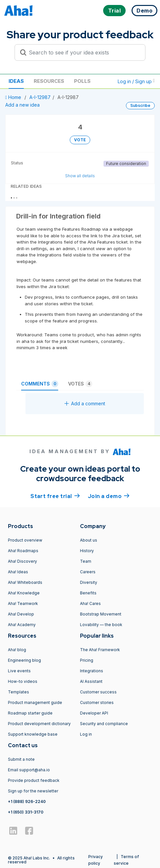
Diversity (89, 582)
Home (14, 97)
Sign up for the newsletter (33, 791)
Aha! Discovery (22, 561)
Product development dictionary (39, 724)
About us (89, 540)
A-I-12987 (40, 97)
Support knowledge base (33, 734)
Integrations (92, 671)
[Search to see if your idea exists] (83, 52)
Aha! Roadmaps (23, 551)
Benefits (88, 593)
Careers (88, 572)
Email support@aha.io (29, 770)
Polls (82, 81)
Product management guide (35, 702)
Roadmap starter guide (30, 713)
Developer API (94, 713)
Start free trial (55, 496)
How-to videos (23, 681)
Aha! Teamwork (23, 603)
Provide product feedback (34, 780)
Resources (49, 81)
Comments (40, 384)
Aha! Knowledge (24, 593)
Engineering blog (24, 660)
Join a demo (109, 496)
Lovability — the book (101, 625)
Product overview (25, 540)
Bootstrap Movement (101, 614)
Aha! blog (17, 650)
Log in (86, 734)
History (87, 551)
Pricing (87, 660)
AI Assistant (91, 681)
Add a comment (85, 403)
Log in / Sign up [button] (136, 81)
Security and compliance (104, 724)
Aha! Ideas (18, 572)
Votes (80, 384)
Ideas (16, 81)
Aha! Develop (21, 614)
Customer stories (97, 702)
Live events (19, 671)
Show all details (80, 176)
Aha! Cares (90, 603)
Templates (19, 692)
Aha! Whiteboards (25, 582)
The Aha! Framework (100, 650)
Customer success (98, 692)
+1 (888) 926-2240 (27, 801)
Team (86, 561)
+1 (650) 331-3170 (26, 812)
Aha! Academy (22, 625)
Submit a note (21, 759)
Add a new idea (22, 105)
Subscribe (140, 105)
